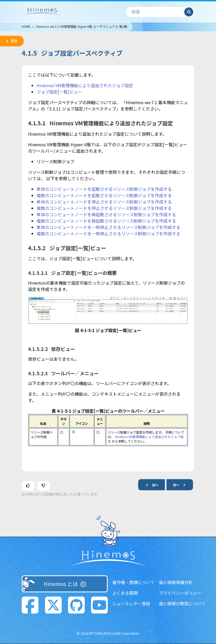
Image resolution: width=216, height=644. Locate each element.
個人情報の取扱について (182, 603)
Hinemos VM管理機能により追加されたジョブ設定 (85, 85)
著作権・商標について (133, 582)
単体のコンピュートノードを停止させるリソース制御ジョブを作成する (104, 202)
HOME (26, 26)
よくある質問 (125, 593)
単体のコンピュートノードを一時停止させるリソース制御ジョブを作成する (108, 227)
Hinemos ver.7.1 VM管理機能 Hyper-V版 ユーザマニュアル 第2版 (82, 26)
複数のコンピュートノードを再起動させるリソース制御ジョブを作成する (106, 221)
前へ (150, 485)
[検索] (155, 12)
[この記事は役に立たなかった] (44, 486)
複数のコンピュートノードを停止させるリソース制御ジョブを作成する (104, 208)
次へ (181, 485)
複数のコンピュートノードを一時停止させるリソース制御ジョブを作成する (108, 233)
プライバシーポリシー (180, 593)
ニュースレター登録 (131, 603)
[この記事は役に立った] (28, 486)
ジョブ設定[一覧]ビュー (59, 92)
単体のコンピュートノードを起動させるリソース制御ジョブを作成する (104, 189)
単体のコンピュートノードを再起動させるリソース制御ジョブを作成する (106, 214)
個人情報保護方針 (176, 582)
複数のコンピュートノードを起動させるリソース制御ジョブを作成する (104, 195)
